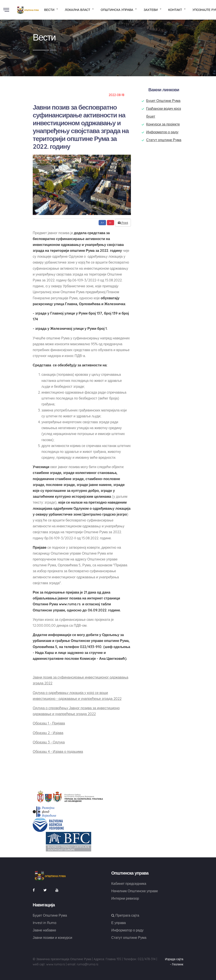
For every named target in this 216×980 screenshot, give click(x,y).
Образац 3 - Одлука (49, 742)
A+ (102, 223)
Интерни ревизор (125, 898)
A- (111, 223)
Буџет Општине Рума (163, 101)
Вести (49, 10)
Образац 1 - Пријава (49, 723)
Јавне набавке (44, 930)
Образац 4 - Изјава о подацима (58, 752)
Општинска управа (117, 10)
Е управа (118, 923)
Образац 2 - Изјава (48, 733)
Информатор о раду (162, 132)
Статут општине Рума (164, 140)
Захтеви (151, 10)
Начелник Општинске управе (135, 891)
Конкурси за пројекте (163, 124)
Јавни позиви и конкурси (52, 938)
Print (123, 223)
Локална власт (77, 10)
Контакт (175, 10)
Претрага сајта (125, 915)
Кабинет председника (129, 884)
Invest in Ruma (45, 923)
